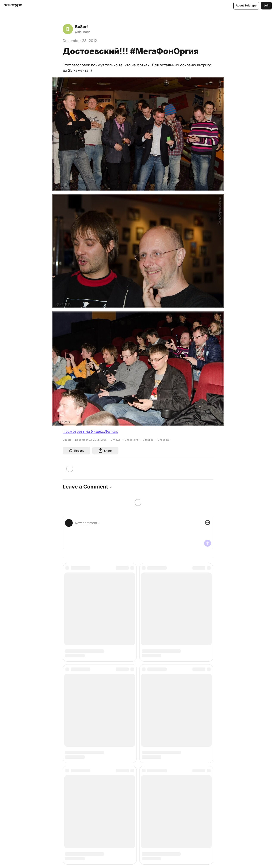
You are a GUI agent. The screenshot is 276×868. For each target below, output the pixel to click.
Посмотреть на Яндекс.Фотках (90, 431)
